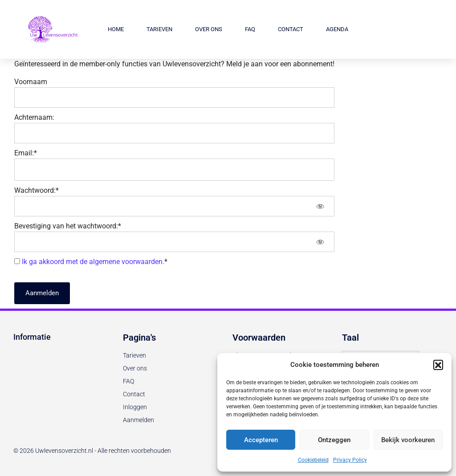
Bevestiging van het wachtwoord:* (68, 226)
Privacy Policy (350, 460)
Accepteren (261, 440)
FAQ (250, 29)
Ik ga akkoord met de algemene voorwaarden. (93, 262)
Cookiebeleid (313, 460)
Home (116, 29)
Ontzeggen (334, 440)
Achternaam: (34, 117)
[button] (438, 365)
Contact (291, 29)
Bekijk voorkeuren (408, 440)
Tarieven (159, 29)
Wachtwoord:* (37, 190)
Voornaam (31, 82)
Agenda (337, 29)
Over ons (209, 29)
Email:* (26, 153)
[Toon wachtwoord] (320, 206)
